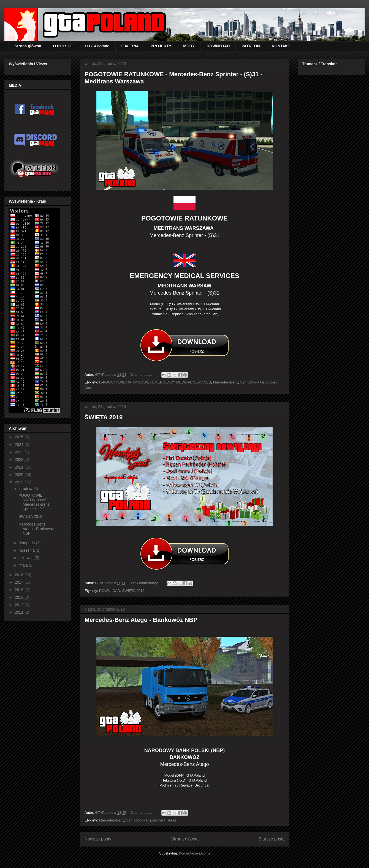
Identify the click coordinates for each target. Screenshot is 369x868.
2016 (20, 590)
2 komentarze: (143, 375)
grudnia (26, 489)
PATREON (251, 46)
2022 (20, 459)
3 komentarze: (143, 813)
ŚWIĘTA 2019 (104, 417)
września (27, 550)
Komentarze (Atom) (194, 853)
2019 (20, 482)
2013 (20, 597)
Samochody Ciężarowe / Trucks (151, 820)
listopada (28, 543)
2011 (20, 612)
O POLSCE (63, 46)
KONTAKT (281, 46)
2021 (20, 467)
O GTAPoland (97, 46)
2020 (20, 475)
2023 (20, 452)
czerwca (27, 558)
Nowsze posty (98, 839)
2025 (20, 437)
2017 (20, 582)
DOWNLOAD (218, 46)
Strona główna (28, 46)
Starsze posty (272, 839)
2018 (20, 575)
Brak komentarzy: (145, 583)
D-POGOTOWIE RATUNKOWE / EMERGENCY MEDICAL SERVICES (155, 382)
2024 (20, 445)
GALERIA (130, 46)
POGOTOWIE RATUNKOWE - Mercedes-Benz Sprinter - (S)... (34, 502)
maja (24, 565)
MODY (189, 46)
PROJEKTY (161, 46)
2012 (20, 605)
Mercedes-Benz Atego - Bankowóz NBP (141, 620)
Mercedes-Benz (226, 382)
